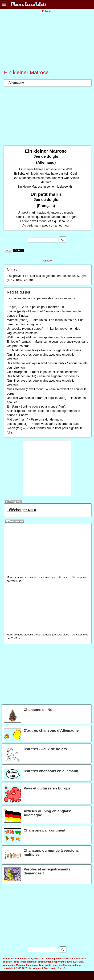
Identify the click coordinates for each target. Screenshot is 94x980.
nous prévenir (25, 577)
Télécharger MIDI (21, 510)
